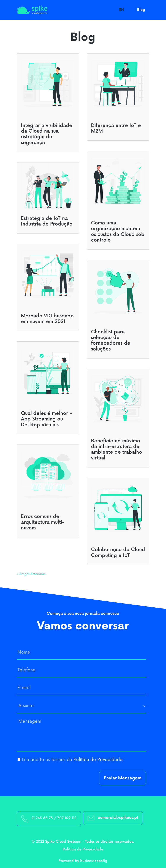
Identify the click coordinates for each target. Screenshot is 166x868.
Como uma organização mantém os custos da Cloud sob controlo (118, 232)
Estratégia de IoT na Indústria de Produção (47, 221)
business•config (94, 861)
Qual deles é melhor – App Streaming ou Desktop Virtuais (47, 419)
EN (121, 10)
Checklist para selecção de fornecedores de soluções (111, 341)
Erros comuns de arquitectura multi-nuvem (43, 522)
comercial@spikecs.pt (118, 818)
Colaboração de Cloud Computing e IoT (118, 552)
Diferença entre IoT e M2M (116, 128)
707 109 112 (67, 818)
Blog (141, 10)
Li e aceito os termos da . (73, 760)
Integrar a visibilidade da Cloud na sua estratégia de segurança (47, 134)
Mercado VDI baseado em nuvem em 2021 (47, 319)
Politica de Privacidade (83, 849)
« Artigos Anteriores (31, 574)
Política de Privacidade (98, 760)
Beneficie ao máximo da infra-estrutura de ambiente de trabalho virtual (117, 449)
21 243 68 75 (42, 818)
